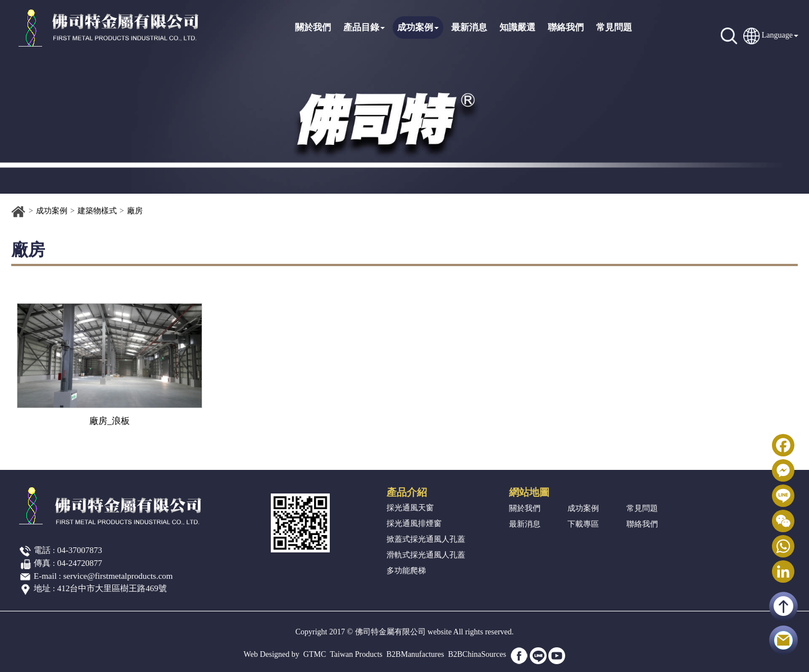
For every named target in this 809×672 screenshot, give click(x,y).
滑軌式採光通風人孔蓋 (426, 555)
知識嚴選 (517, 27)
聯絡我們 (566, 27)
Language (777, 35)
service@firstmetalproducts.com (118, 576)
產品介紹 (407, 492)
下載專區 (583, 524)
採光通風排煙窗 (414, 524)
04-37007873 (80, 550)
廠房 (135, 211)
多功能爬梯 (406, 571)
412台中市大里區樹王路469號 (112, 588)
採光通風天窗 (410, 508)
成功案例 (418, 27)
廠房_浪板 (110, 421)
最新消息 (469, 27)
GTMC (315, 654)
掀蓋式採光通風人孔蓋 (426, 539)
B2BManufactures (415, 654)
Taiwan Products (356, 654)
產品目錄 (364, 27)
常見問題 (614, 27)
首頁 (19, 212)
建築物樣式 (97, 211)
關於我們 (313, 27)
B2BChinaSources (477, 654)
